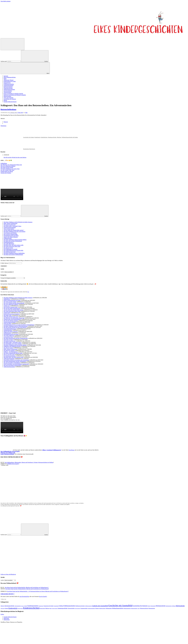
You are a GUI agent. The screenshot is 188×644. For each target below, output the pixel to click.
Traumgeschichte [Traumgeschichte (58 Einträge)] (84, 608)
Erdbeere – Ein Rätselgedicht (11, 352)
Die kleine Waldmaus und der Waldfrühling (14, 253)
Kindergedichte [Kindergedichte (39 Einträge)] (20, 608)
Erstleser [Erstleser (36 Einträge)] (22, 606)
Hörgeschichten (7, 96)
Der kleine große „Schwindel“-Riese (12, 226)
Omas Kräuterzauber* (9, 229)
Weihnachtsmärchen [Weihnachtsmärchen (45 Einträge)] (127, 608)
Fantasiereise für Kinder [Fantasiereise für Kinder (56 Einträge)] (49, 606)
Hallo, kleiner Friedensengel (10, 223)
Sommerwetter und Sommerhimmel (12, 319)
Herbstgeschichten (8, 87)
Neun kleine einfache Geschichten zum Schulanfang (16, 360)
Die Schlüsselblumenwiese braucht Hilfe (13, 250)
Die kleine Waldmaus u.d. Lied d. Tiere (10, 169)
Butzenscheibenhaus (8, 109)
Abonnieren (4, 266)
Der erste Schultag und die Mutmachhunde (14, 303)
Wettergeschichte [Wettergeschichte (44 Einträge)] (134, 608)
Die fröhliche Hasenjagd (9, 252)
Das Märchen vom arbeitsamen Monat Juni (14, 318)
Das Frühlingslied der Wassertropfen (10, 451)
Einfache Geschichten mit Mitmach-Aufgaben (15, 95)
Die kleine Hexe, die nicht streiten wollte (14, 245)
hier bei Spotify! (43, 596)
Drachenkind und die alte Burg (11, 236)
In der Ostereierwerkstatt (7, 454)
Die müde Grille (8, 315)
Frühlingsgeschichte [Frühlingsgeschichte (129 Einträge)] (69, 606)
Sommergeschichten (8, 85)
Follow (2, 614)
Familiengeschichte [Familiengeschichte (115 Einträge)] (33, 606)
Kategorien (3, 278)
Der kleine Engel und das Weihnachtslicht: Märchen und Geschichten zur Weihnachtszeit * (27, 587)
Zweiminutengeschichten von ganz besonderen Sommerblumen (19, 325)
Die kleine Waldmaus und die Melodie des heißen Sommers (18, 222)
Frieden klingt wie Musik (7, 171)
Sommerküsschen (8, 330)
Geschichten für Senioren (10, 99)
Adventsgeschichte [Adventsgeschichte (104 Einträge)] (9, 606)
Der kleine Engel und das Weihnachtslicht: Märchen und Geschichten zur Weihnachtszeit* (27, 589)
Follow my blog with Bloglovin (8, 574)
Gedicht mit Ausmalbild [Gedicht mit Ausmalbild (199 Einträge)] (100, 606)
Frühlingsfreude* (8, 238)
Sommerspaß (7, 313)
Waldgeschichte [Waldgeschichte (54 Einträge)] (102, 608)
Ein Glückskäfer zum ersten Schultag (13, 344)
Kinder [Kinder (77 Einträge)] (6, 608)
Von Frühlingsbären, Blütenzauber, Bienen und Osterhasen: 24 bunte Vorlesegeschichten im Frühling (29, 462)
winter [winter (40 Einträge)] (138, 608)
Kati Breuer (72, 450)
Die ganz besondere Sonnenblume (12, 363)
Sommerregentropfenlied (10, 227)
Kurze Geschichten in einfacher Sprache (13, 94)
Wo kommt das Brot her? (10, 225)
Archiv (2, 272)
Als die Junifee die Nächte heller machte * (14, 230)
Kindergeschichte (52, 137)
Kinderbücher (44, 137)
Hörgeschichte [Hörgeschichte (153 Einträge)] (180, 606)
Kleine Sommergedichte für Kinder (12, 300)
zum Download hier (24, 596)
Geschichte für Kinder (29, 137)
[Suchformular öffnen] (12, 44)
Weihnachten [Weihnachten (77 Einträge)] (109, 608)
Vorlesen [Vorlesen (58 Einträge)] (97, 608)
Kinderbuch (37, 137)
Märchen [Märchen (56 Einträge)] (47, 608)
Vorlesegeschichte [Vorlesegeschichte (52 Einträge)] (91, 608)
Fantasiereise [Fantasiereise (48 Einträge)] (41, 606)
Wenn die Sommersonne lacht (11, 317)
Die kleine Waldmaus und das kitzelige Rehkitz (15, 240)
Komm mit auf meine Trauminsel (12, 314)
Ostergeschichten (8, 91)
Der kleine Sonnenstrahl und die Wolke (13, 353)
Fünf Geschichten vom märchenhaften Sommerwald (16, 364)
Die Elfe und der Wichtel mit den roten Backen (15, 157)
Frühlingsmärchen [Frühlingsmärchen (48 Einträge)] (88, 606)
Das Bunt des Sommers (9, 350)
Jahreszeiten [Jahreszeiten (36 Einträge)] (3, 608)
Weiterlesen (3, 126)
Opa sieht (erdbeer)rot (9, 336)
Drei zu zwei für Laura (9, 355)
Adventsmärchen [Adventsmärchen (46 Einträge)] (18, 606)
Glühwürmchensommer (9, 367)
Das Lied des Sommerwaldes (11, 234)
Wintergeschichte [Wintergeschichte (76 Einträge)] (144, 608)
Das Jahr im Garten (8, 248)
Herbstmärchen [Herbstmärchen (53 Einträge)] (169, 606)
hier (28, 292)
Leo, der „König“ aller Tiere (7, 170)
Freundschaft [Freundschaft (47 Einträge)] (56, 606)
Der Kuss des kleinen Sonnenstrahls (12, 365)
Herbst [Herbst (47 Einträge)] (149, 606)
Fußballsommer (7, 333)
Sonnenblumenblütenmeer (10, 329)
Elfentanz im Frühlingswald (8, 453)
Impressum (6, 618)
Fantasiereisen (7, 83)
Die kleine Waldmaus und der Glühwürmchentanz (16, 326)
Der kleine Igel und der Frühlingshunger (13, 255)
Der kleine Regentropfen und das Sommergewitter (16, 338)
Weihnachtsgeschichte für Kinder (70, 137)
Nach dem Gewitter (8, 340)
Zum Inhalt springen (6, 1)
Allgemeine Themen (9, 80)
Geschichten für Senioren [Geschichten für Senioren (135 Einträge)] (140, 606)
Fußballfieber (4, 163)
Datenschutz (7, 620)
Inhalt (5, 79)
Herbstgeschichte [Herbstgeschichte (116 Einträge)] (161, 606)
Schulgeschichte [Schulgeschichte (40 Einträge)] (55, 608)
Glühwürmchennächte (9, 359)
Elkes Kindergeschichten (10, 77)
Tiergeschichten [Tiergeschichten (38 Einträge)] (77, 608)
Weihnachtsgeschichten (9, 89)
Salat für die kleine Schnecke (11, 237)
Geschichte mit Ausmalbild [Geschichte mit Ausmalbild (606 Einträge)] (120, 605)
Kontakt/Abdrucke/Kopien (10, 102)
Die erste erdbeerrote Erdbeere (8, 166)
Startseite (6, 76)
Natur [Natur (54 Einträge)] (50, 608)
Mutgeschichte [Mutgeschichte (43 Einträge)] (43, 608)
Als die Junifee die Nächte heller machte (13, 310)
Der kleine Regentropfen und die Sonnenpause (15, 361)
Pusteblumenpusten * (9, 242)
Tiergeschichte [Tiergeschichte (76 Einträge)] (71, 608)
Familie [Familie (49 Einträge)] (26, 606)
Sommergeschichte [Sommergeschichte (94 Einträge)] (63, 608)
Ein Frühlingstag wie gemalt (10, 249)
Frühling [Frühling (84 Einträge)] (61, 606)
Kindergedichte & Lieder (10, 81)
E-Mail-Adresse (5, 263)
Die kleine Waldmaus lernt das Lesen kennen (14, 232)
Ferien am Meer (7, 323)
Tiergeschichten (7, 92)
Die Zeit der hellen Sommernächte (12, 308)
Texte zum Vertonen (8, 98)
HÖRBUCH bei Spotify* (13, 464)
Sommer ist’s (7, 306)
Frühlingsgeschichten (9, 84)
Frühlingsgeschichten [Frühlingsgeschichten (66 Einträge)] (80, 606)
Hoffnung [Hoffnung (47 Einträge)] (174, 606)
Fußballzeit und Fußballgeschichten (12, 346)
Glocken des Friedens (6, 173)
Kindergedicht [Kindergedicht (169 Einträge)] (13, 608)
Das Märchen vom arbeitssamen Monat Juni (11, 165)
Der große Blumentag (9, 244)
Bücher (5, 100)
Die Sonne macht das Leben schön (12, 246)
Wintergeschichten (8, 88)
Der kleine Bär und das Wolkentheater (13, 241)
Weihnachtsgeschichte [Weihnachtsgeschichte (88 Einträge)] (118, 608)
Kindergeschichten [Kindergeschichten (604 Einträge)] (31, 608)
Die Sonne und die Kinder (7, 167)
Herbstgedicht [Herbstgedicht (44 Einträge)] (153, 606)
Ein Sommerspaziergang (10, 356)
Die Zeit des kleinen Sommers (11, 321)
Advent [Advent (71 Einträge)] (2, 606)
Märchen (59, 137)
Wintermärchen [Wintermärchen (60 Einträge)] (152, 608)
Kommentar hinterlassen (29, 149)
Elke (26, 113)
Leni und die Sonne (8, 337)
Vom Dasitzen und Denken (10, 233)
